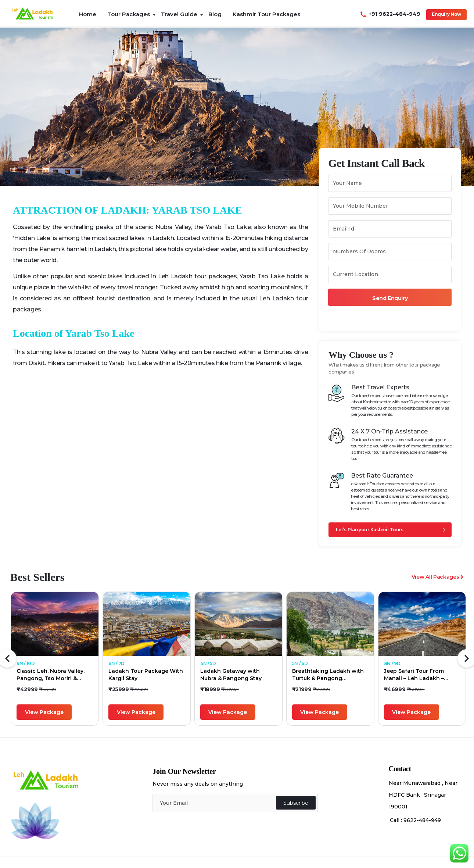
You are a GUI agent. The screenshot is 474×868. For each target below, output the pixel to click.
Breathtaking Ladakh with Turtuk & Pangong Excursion (328, 675)
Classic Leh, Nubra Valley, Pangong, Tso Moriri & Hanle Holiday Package (51, 675)
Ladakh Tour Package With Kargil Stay (146, 675)
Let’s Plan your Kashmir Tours (369, 530)
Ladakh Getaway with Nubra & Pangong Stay (231, 675)
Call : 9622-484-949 (415, 820)
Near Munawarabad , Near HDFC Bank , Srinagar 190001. (423, 795)
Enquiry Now (446, 14)
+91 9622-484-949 (391, 14)
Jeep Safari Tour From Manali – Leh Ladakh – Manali (414, 675)
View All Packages (438, 577)
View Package (44, 712)
